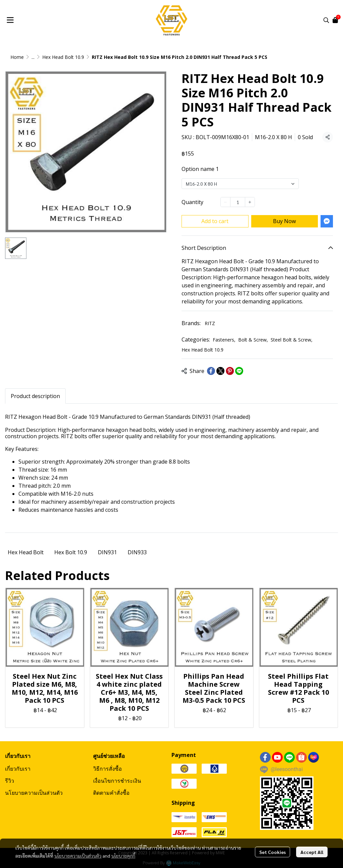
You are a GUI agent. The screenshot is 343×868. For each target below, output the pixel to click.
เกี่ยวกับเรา (18, 769)
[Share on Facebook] (211, 371)
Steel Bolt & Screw (292, 340)
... (33, 57)
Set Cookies (272, 852)
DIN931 (107, 552)
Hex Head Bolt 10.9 (63, 57)
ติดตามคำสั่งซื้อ (111, 793)
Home (17, 57)
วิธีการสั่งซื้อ (108, 769)
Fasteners (224, 340)
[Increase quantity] (250, 202)
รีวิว (10, 781)
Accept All (312, 852)
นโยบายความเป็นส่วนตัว (78, 856)
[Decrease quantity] (225, 202)
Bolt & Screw (253, 340)
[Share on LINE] (239, 371)
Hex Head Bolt (26, 552)
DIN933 (137, 552)
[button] (326, 20)
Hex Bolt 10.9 (71, 552)
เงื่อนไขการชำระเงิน (117, 781)
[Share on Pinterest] (230, 371)
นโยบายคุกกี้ (123, 856)
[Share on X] (220, 371)
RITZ (210, 323)
